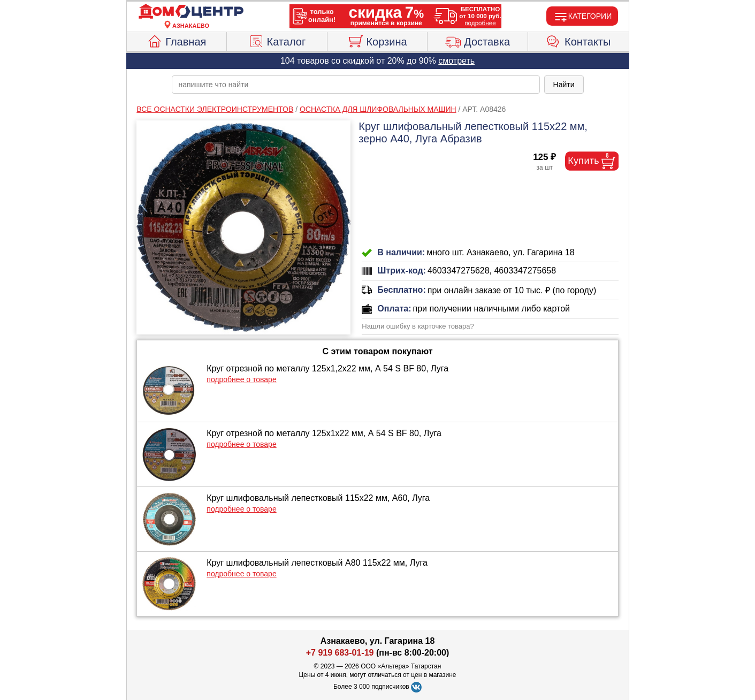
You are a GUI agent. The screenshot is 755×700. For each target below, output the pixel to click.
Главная (176, 40)
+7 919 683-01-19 (340, 653)
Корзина (377, 40)
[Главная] (191, 12)
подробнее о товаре (241, 379)
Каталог (277, 40)
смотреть (456, 61)
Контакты (578, 40)
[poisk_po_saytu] (356, 85)
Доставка (478, 40)
